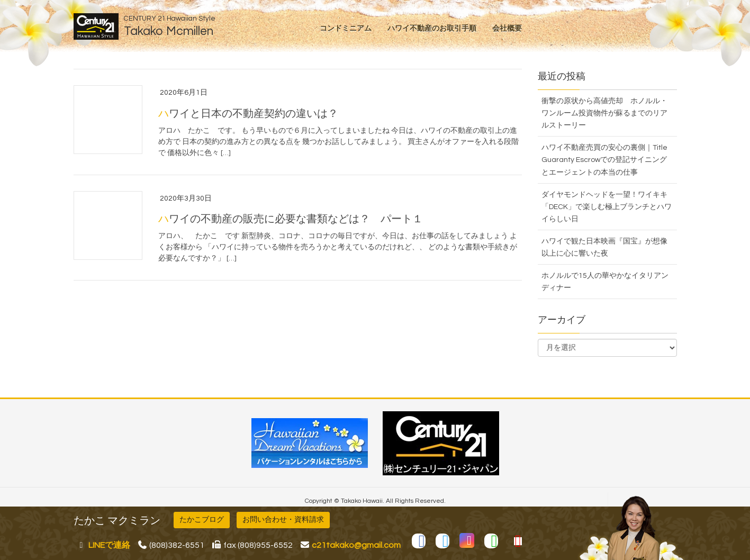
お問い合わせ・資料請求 (283, 520)
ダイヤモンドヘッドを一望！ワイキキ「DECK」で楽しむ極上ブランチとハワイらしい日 (607, 207)
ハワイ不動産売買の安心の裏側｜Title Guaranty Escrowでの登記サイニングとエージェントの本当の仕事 (604, 160)
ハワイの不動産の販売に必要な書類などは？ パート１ (291, 219)
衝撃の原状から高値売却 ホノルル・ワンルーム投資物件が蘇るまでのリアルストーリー (604, 113)
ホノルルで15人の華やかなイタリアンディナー (605, 282)
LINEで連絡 (109, 545)
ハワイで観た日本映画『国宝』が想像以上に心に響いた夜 (604, 247)
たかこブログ (202, 520)
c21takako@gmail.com (356, 545)
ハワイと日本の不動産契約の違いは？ (248, 114)
